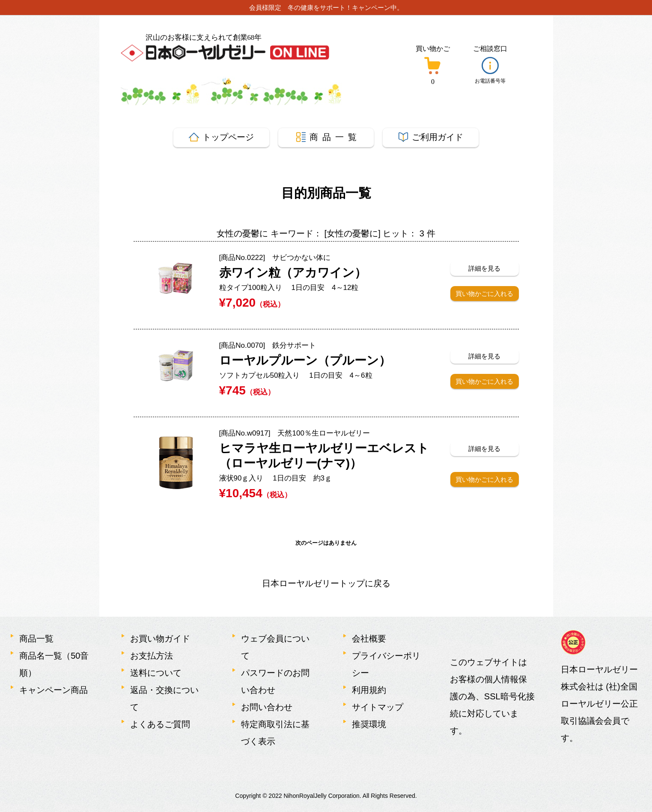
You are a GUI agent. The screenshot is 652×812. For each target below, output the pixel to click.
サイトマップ (378, 707)
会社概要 (369, 639)
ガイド (431, 137)
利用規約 (369, 690)
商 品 (326, 137)
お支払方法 (152, 656)
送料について (156, 673)
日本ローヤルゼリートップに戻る (326, 583)
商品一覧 (36, 639)
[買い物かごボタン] (433, 67)
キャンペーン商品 (54, 690)
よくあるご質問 (160, 724)
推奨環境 (369, 724)
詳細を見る (484, 268)
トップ (221, 137)
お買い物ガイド (160, 639)
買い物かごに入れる (484, 294)
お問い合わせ (267, 707)
